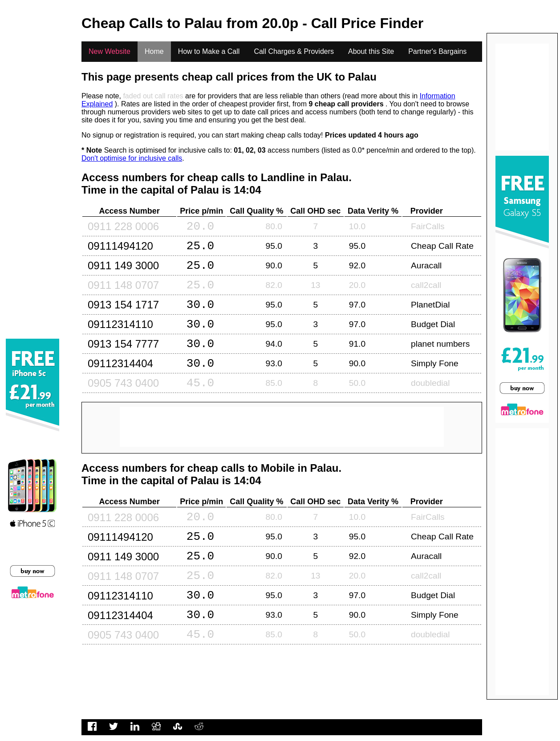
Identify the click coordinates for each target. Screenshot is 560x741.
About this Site (371, 51)
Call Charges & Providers (294, 51)
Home (154, 51)
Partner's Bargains (437, 51)
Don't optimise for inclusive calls (132, 158)
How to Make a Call (209, 51)
